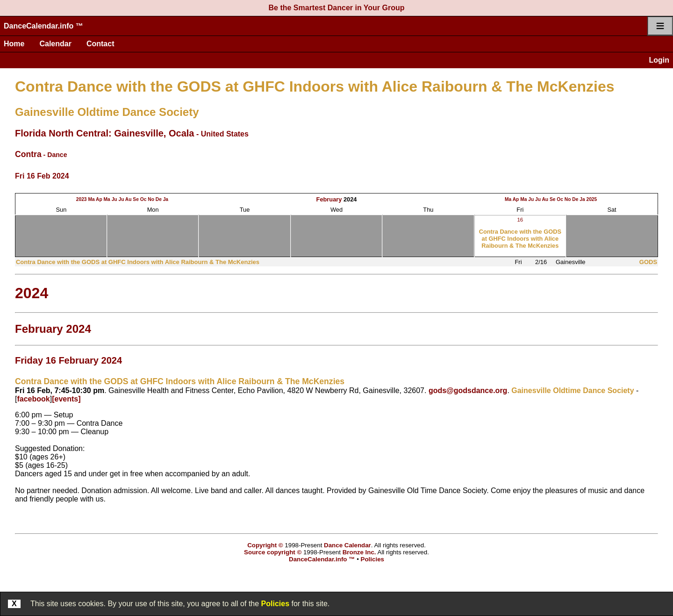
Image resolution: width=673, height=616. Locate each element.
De (159, 199)
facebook (33, 399)
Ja (166, 199)
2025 (591, 199)
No (151, 199)
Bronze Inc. (359, 552)
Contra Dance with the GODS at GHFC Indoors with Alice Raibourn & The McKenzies (315, 86)
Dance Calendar (347, 545)
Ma (91, 199)
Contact (100, 44)
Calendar (55, 44)
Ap (99, 199)
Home (14, 44)
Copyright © (265, 545)
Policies (275, 604)
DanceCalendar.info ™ (43, 26)
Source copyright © (273, 552)
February (329, 199)
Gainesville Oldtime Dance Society (107, 112)
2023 (82, 199)
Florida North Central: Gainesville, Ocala (104, 133)
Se (136, 199)
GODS (648, 262)
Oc (143, 199)
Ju (115, 199)
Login (659, 60)
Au (129, 199)
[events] (66, 399)
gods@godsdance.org (468, 390)
